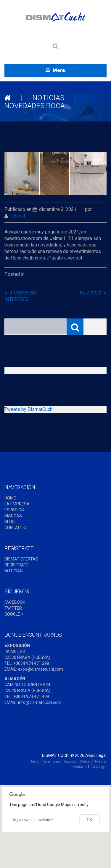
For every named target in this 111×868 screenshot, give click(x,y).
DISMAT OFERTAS (21, 559)
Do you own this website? (32, 820)
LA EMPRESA (17, 504)
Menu (59, 70)
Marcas (86, 761)
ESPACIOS (14, 510)
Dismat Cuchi (56, 755)
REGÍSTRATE (17, 565)
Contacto (80, 767)
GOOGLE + (14, 614)
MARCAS (13, 516)
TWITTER (13, 608)
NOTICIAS (48, 98)
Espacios (70, 761)
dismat (18, 216)
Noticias (101, 761)
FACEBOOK (15, 602)
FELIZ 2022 (89, 293)
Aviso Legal (96, 755)
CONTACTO (15, 528)
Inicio (35, 761)
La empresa (52, 761)
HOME (10, 498)
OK (89, 820)
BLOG (10, 522)
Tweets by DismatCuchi (29, 409)
